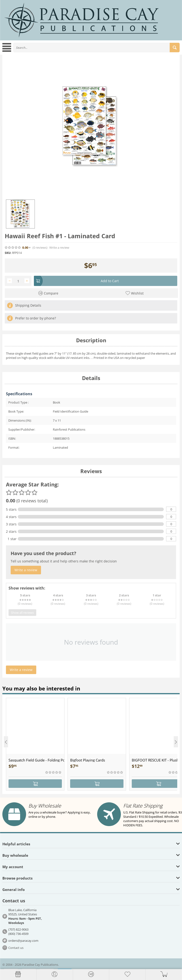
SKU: (8, 253)
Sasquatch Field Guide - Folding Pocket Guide (36, 760)
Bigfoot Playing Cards (88, 760)
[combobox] (96, 48)
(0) (40, 248)
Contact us (16, 948)
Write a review (59, 248)
